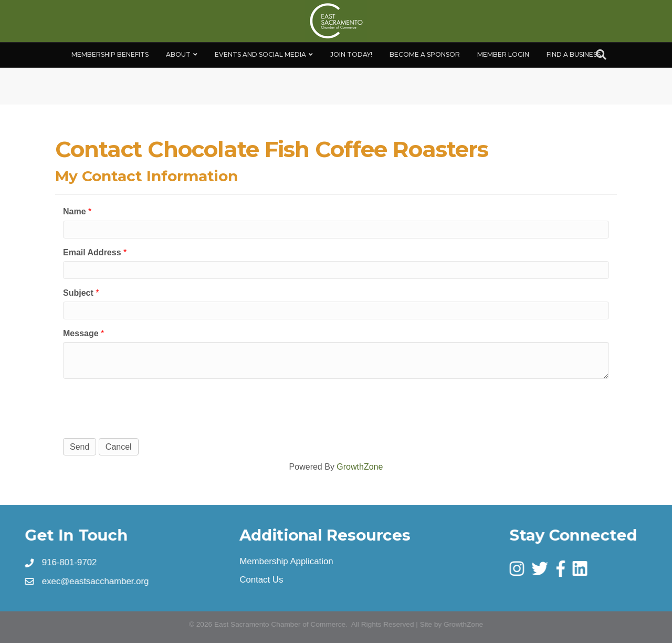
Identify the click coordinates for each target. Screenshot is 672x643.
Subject (78, 293)
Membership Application (287, 561)
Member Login (503, 54)
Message (81, 333)
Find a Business (574, 54)
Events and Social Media (260, 54)
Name (75, 211)
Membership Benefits (110, 54)
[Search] (601, 55)
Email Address (92, 252)
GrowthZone (360, 467)
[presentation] (143, 407)
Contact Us (262, 579)
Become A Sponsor (425, 54)
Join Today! (351, 54)
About (178, 54)
